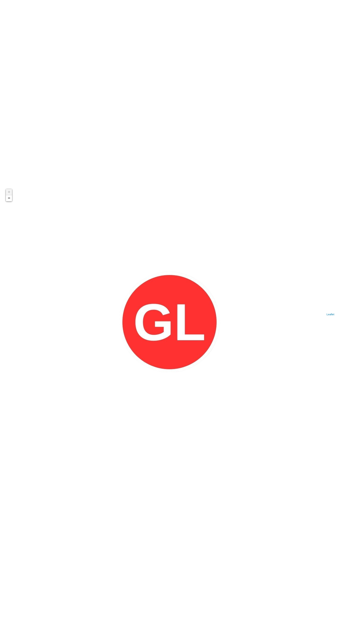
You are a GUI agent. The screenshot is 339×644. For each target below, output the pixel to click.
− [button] (9, 198)
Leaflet (330, 314)
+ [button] (9, 192)
